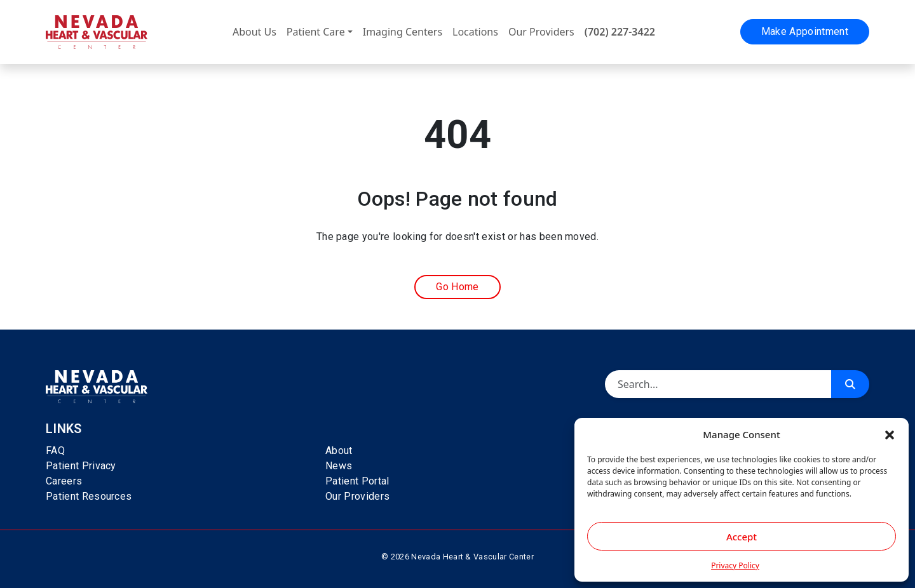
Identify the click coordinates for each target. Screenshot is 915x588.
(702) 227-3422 (620, 32)
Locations (475, 32)
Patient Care (316, 32)
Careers (64, 481)
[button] (890, 434)
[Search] (718, 384)
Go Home (457, 287)
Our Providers (541, 32)
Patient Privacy (81, 466)
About (339, 451)
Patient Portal (357, 481)
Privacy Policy (735, 565)
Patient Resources (89, 496)
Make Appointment (805, 31)
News (339, 466)
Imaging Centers (403, 32)
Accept (742, 537)
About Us (254, 32)
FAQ (55, 451)
